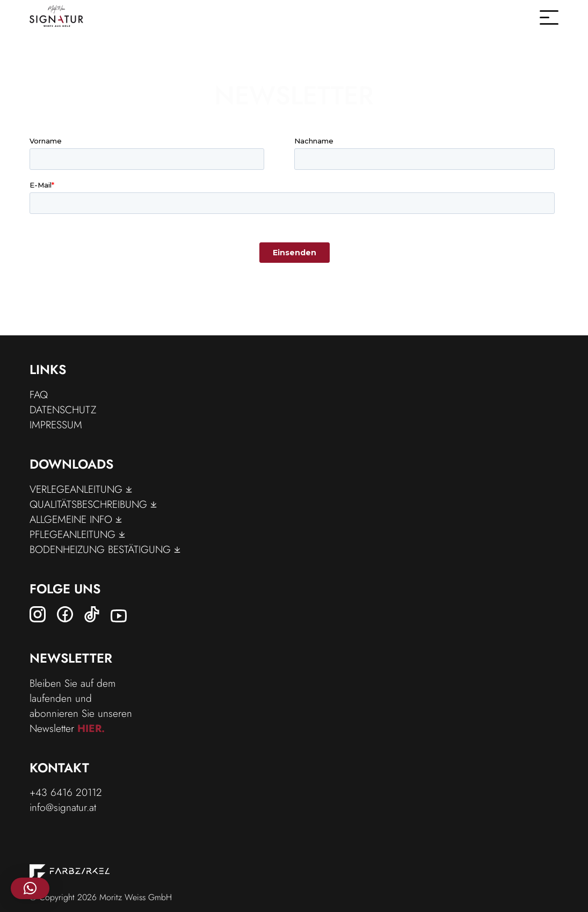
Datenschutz (63, 410)
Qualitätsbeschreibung (93, 504)
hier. (91, 728)
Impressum (56, 425)
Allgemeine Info (76, 519)
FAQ (39, 394)
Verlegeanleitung (81, 489)
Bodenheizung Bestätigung (105, 549)
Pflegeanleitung (77, 534)
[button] (30, 888)
